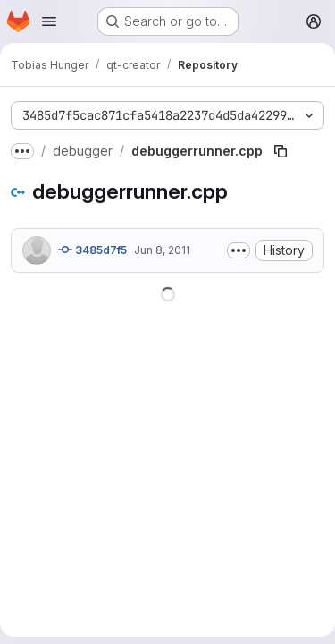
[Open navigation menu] (49, 21)
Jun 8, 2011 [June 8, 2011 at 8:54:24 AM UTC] (162, 250)
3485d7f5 (92, 250)
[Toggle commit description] (239, 250)
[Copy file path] (281, 151)
